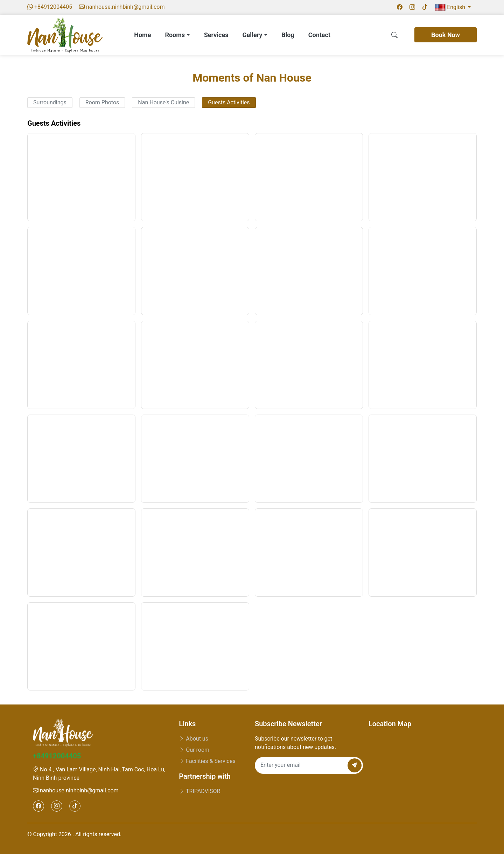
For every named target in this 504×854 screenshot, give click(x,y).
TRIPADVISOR (199, 791)
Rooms (177, 35)
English (451, 7)
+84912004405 (57, 756)
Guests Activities (229, 102)
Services (216, 35)
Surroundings (50, 102)
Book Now (446, 35)
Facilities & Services (207, 761)
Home (142, 35)
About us (194, 739)
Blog (288, 35)
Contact (319, 35)
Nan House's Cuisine (163, 102)
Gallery (255, 35)
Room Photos (102, 102)
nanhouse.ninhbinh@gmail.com (76, 790)
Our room (194, 750)
